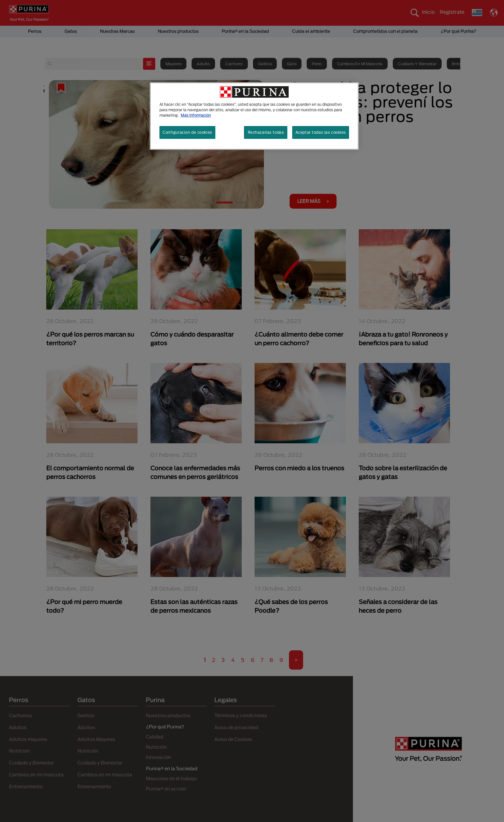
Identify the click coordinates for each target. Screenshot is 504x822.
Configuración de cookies (187, 132)
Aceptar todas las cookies (321, 132)
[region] (254, 116)
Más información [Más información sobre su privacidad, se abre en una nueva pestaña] (196, 115)
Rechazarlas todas (266, 132)
